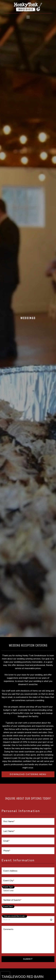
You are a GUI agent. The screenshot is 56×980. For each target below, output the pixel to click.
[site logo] (28, 7)
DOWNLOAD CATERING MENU (32, 774)
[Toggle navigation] (28, 17)
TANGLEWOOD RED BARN (23, 977)
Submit (28, 959)
